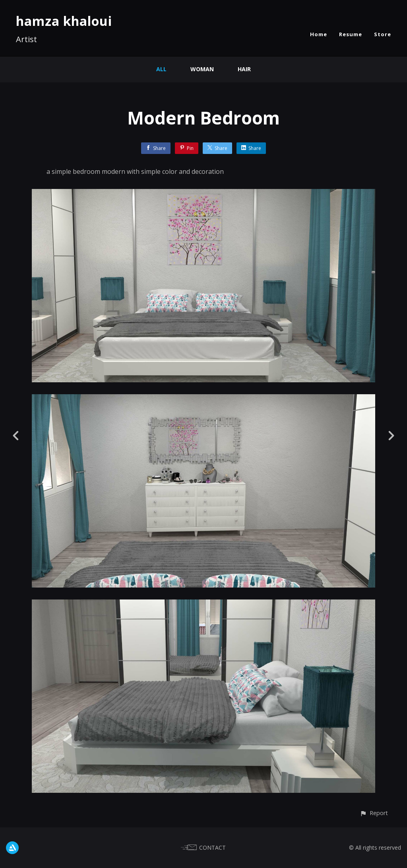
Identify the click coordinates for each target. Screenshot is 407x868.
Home (319, 34)
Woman (202, 69)
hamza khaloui (64, 21)
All (161, 69)
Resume (351, 34)
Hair (244, 69)
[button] (374, 813)
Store (383, 34)
